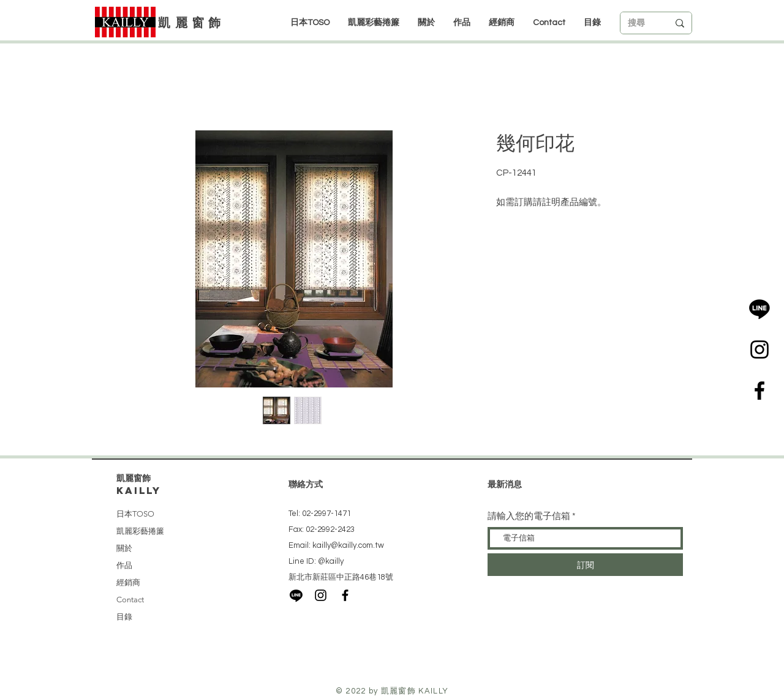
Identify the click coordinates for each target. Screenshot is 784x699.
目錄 (124, 617)
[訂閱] (585, 565)
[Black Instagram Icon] (759, 349)
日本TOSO (135, 514)
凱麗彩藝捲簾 (140, 531)
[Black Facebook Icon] (759, 391)
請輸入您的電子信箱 (529, 516)
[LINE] (759, 308)
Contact (130, 600)
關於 (124, 548)
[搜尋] (639, 23)
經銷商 (128, 582)
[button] (502, 23)
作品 (124, 565)
